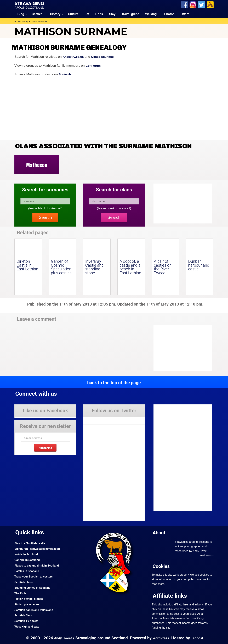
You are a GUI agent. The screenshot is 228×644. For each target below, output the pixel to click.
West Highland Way (28, 626)
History (55, 14)
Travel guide (130, 14)
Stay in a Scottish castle (31, 543)
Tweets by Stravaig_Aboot (99, 419)
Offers (185, 14)
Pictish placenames (28, 604)
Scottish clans (24, 582)
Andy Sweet (61, 638)
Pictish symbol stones (30, 598)
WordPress (161, 638)
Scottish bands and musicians (36, 610)
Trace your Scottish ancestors (36, 576)
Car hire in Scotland (28, 560)
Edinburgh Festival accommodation (40, 549)
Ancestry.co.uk (74, 56)
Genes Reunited (106, 56)
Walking (151, 14)
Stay (112, 14)
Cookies (162, 566)
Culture (73, 14)
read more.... (206, 555)
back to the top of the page (114, 382)
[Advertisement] (181, 348)
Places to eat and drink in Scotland (39, 565)
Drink (99, 14)
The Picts (21, 593)
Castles (37, 14)
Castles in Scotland (28, 571)
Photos (169, 14)
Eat (87, 14)
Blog (21, 14)
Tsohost (199, 638)
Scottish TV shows (28, 621)
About (160, 532)
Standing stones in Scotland (34, 587)
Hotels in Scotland (27, 554)
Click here (202, 579)
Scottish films (24, 615)
